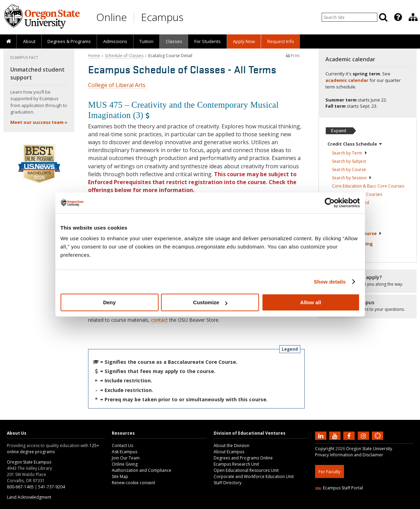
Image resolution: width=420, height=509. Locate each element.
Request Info (281, 41)
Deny (110, 302)
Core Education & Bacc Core (368, 186)
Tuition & (347, 254)
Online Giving (125, 464)
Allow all (311, 302)
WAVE (384, 505)
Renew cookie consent (133, 483)
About (29, 41)
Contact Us (122, 446)
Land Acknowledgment (29, 497)
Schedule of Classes (124, 56)
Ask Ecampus (125, 452)
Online (112, 17)
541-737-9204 (52, 487)
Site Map (120, 476)
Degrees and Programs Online (243, 458)
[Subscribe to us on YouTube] (336, 435)
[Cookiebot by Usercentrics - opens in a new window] (330, 203)
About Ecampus (229, 452)
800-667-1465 (20, 487)
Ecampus (162, 17)
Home (94, 56)
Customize (210, 302)
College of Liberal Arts (117, 85)
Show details (330, 282)
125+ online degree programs (53, 449)
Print (293, 56)
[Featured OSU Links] (398, 17)
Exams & (350, 244)
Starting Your (355, 233)
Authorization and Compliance (142, 470)
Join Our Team (126, 458)
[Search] (383, 17)
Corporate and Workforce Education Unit (254, 476)
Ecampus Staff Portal (339, 488)
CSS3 (369, 505)
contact (159, 320)
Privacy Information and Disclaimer (349, 455)
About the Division (231, 446)
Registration (345, 212)
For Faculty (330, 471)
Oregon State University (369, 449)
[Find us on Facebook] (350, 435)
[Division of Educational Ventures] (413, 17)
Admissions (115, 41)
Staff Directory (228, 483)
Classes (174, 41)
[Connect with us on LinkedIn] (322, 435)
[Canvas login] (378, 441)
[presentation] (397, 17)
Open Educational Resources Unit (246, 470)
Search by (350, 153)
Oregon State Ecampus (29, 462)
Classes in (351, 203)
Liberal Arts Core (357, 194)
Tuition (146, 41)
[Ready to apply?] (368, 281)
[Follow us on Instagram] (364, 435)
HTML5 (353, 505)
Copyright (325, 449)
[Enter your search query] (349, 17)
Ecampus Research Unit (236, 464)
